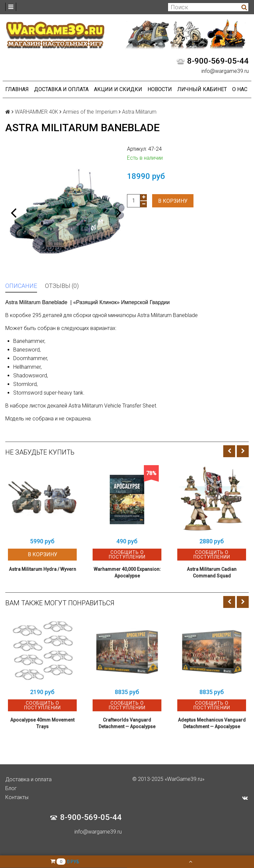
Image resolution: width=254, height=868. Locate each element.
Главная (17, 89)
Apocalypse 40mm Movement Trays (42, 723)
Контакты (17, 797)
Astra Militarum (139, 112)
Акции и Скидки (118, 89)
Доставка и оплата (61, 89)
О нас (240, 89)
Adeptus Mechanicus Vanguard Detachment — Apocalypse (212, 723)
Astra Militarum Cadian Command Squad (212, 572)
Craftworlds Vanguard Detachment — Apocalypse (127, 723)
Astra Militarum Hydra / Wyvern (42, 569)
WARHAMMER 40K (37, 112)
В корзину (173, 201)
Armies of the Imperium (90, 112)
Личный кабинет (202, 89)
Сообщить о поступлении (127, 555)
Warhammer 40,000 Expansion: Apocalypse (127, 572)
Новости (160, 89)
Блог (11, 788)
